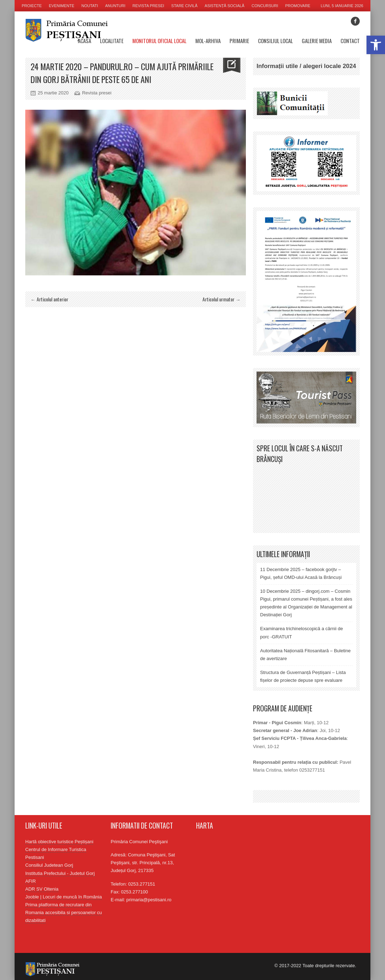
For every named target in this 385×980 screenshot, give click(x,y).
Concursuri (265, 6)
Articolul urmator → (221, 299)
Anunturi (115, 6)
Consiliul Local (275, 41)
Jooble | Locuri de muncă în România (64, 897)
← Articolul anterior (49, 299)
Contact (350, 41)
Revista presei (148, 6)
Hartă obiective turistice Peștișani (59, 842)
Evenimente (62, 6)
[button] (376, 45)
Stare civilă (184, 6)
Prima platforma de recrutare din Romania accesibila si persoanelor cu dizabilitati (64, 912)
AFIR (31, 881)
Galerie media (317, 41)
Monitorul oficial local (159, 41)
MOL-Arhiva (208, 41)
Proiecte (32, 6)
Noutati (90, 6)
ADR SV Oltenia (42, 889)
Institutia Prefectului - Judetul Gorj (60, 873)
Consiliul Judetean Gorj (49, 865)
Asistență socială (225, 6)
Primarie (239, 41)
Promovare (298, 6)
